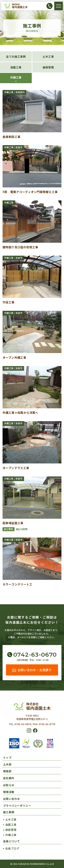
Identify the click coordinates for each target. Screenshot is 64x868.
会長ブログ (12, 848)
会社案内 (9, 778)
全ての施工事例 (16, 56)
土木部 (7, 764)
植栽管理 (48, 67)
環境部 (7, 771)
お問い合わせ (11, 799)
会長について (11, 841)
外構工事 (16, 77)
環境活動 (9, 792)
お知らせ (9, 785)
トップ (7, 758)
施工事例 (9, 812)
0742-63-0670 (35, 655)
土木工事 (48, 56)
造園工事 (16, 67)
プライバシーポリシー (17, 806)
